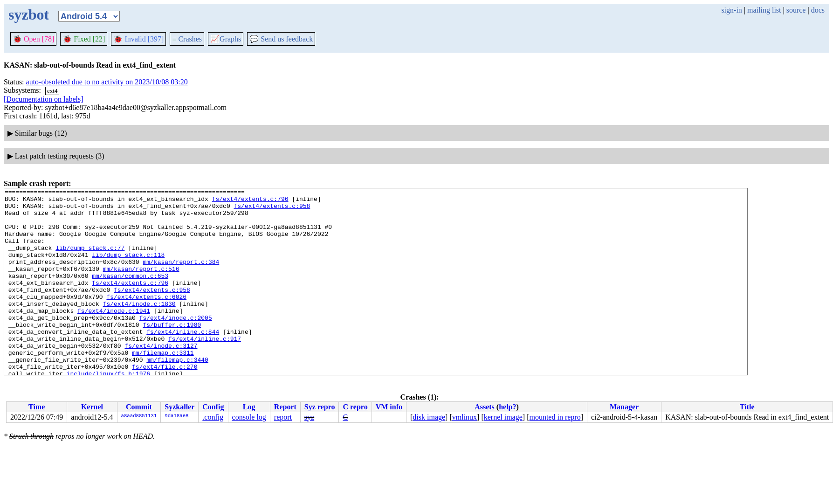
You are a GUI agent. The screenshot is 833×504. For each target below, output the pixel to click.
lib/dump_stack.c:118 (128, 269)
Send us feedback (281, 39)
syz (309, 417)
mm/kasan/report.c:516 (141, 285)
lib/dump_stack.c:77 (90, 260)
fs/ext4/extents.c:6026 (146, 319)
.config (213, 417)
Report (285, 407)
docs (818, 10)
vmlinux (465, 417)
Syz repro (320, 407)
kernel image (503, 417)
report (283, 417)
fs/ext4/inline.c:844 (183, 361)
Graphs (226, 39)
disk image (429, 417)
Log (249, 407)
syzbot (29, 14)
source (796, 10)
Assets (485, 407)
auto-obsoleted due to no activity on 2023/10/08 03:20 (107, 82)
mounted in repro (555, 417)
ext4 (52, 91)
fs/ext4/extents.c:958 (272, 210)
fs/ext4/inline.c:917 (205, 369)
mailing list (764, 10)
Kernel (92, 407)
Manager (624, 407)
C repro (355, 407)
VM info (389, 407)
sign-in (731, 10)
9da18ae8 (176, 416)
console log (249, 417)
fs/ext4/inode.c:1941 (114, 336)
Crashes (187, 39)
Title (747, 407)
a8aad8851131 (139, 416)
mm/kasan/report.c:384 (181, 277)
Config (213, 407)
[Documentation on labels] (44, 99)
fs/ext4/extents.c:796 (250, 201)
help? (507, 407)
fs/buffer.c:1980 (172, 352)
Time (37, 407)
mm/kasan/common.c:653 (130, 294)
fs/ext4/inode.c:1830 (139, 327)
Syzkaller (179, 407)
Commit (139, 407)
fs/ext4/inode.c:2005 (176, 344)
